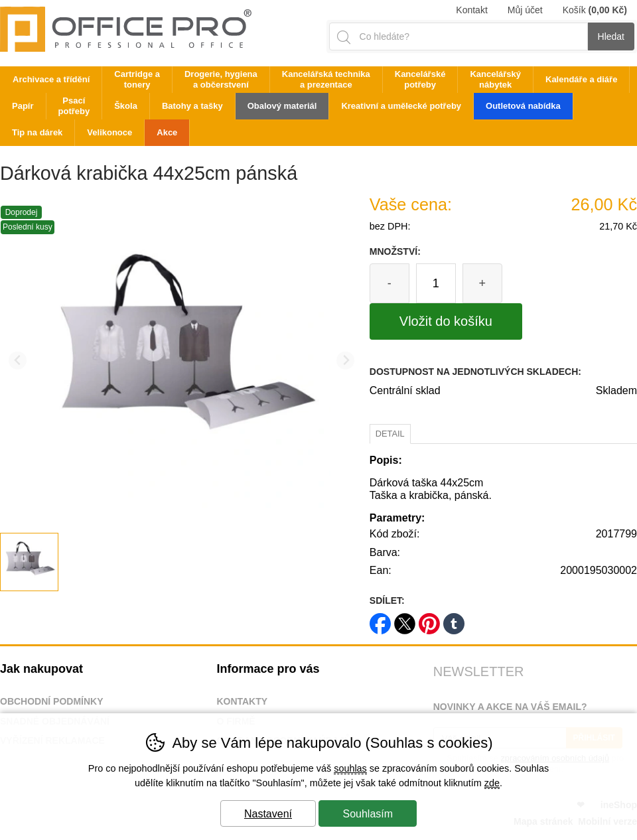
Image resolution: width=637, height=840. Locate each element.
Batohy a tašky (192, 106)
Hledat (611, 36)
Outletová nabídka (523, 106)
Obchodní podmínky (52, 701)
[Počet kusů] (436, 283)
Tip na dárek (37, 132)
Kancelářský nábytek (495, 79)
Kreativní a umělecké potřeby (401, 106)
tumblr (454, 619)
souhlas (350, 768)
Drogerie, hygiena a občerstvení (221, 79)
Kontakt (471, 10)
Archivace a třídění (51, 79)
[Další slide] (345, 361)
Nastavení (268, 814)
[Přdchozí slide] (18, 361)
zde (492, 783)
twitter (405, 619)
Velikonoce (109, 132)
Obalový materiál (282, 106)
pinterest (429, 619)
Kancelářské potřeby (420, 79)
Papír (23, 106)
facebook (380, 619)
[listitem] (29, 562)
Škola (126, 106)
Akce (167, 132)
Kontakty (242, 701)
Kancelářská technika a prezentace (326, 79)
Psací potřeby (74, 106)
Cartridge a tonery (137, 79)
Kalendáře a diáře (581, 79)
